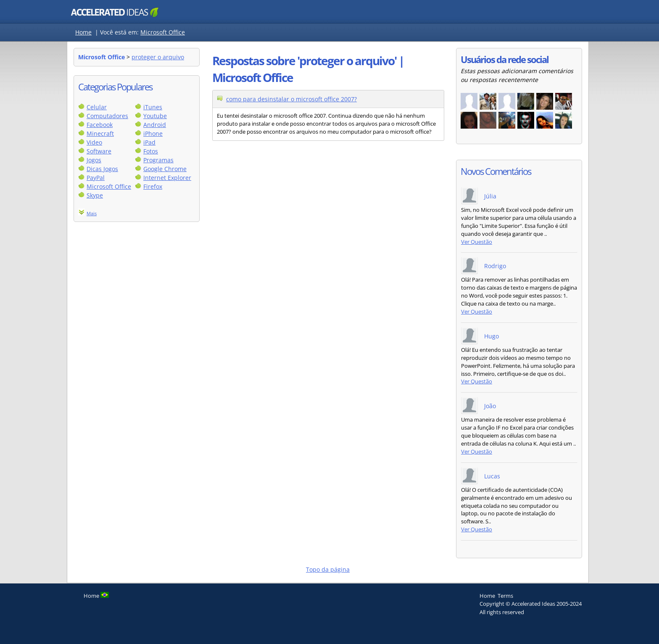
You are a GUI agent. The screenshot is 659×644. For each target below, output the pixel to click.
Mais (92, 213)
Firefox (153, 186)
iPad (149, 142)
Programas (158, 160)
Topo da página (328, 569)
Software (99, 151)
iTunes (153, 107)
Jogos (94, 160)
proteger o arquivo (158, 57)
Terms (505, 596)
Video (94, 142)
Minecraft (100, 133)
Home (83, 32)
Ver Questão (477, 242)
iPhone (153, 133)
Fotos (151, 151)
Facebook (100, 125)
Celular (97, 107)
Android (155, 125)
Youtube (155, 116)
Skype (95, 195)
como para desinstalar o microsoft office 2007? (291, 99)
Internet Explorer (167, 178)
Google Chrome (165, 169)
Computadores (107, 116)
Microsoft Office (163, 32)
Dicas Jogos (102, 169)
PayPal (96, 178)
